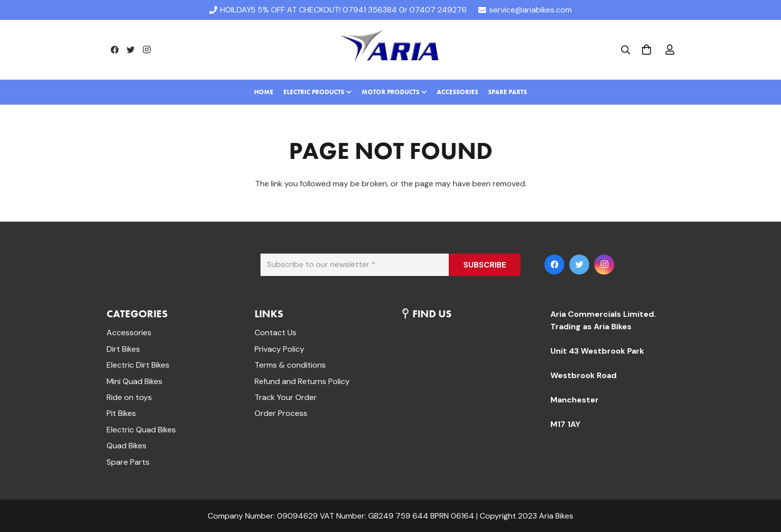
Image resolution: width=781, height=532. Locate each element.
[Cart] (647, 50)
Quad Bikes (127, 446)
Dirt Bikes (123, 349)
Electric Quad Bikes (141, 430)
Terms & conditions (290, 365)
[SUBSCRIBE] (485, 265)
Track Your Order (286, 397)
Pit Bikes (121, 413)
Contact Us (275, 332)
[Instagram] (146, 50)
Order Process (281, 413)
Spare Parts (128, 462)
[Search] (626, 50)
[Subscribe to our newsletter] (355, 265)
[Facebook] (115, 50)
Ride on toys (129, 397)
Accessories (129, 332)
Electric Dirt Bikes (138, 365)
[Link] (390, 50)
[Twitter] (130, 50)
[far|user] (670, 50)
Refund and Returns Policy (302, 381)
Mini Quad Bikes (134, 381)
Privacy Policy (279, 349)
